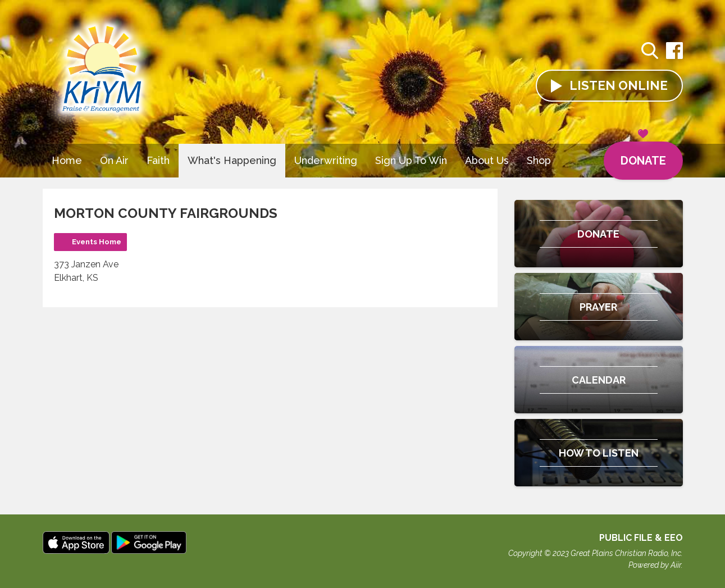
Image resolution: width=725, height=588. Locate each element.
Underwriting (326, 160)
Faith (158, 160)
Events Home (97, 242)
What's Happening (232, 160)
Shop (539, 160)
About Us (487, 160)
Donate (643, 154)
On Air (114, 160)
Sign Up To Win (411, 160)
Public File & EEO (641, 538)
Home (67, 160)
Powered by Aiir (655, 565)
